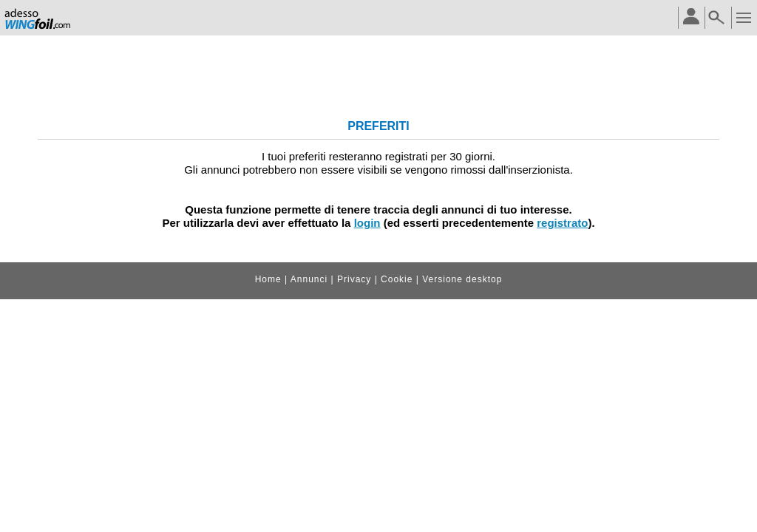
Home (268, 279)
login (367, 223)
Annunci (309, 279)
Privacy (354, 279)
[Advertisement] (378, 72)
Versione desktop (462, 279)
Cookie (397, 279)
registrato (562, 223)
